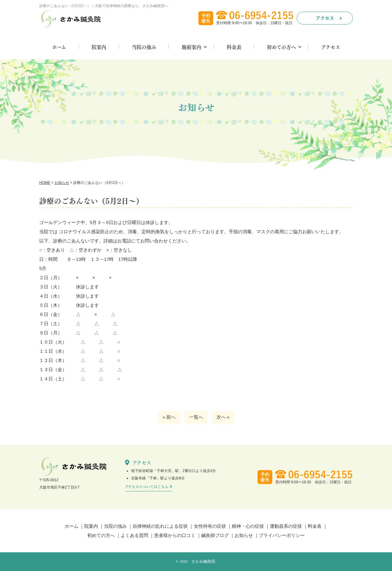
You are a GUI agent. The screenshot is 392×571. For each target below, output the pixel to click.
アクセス (331, 48)
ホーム (59, 48)
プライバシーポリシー (282, 535)
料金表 (234, 48)
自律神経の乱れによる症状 (160, 526)
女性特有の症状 (210, 526)
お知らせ (244, 535)
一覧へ (196, 417)
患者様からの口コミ (175, 535)
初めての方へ (281, 48)
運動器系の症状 (286, 526)
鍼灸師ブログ (215, 535)
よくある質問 (134, 535)
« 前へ (169, 417)
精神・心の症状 (248, 526)
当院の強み (144, 48)
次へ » (223, 417)
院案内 (99, 48)
